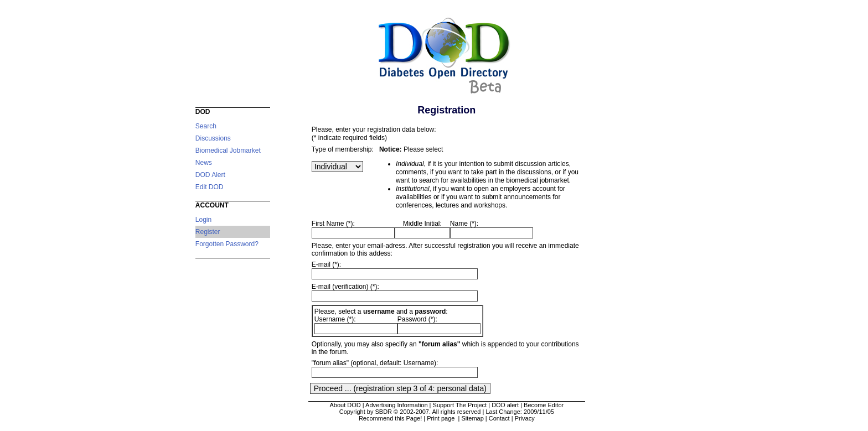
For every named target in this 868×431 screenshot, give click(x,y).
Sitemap (472, 418)
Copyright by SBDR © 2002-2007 (384, 412)
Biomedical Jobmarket (228, 150)
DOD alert (505, 405)
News (204, 163)
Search (206, 126)
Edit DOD (210, 187)
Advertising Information (397, 405)
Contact (499, 418)
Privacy (525, 418)
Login (203, 220)
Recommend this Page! (390, 418)
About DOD (345, 405)
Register (208, 232)
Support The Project (460, 405)
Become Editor (544, 405)
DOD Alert (210, 175)
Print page (441, 418)
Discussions (213, 138)
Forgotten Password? (227, 244)
